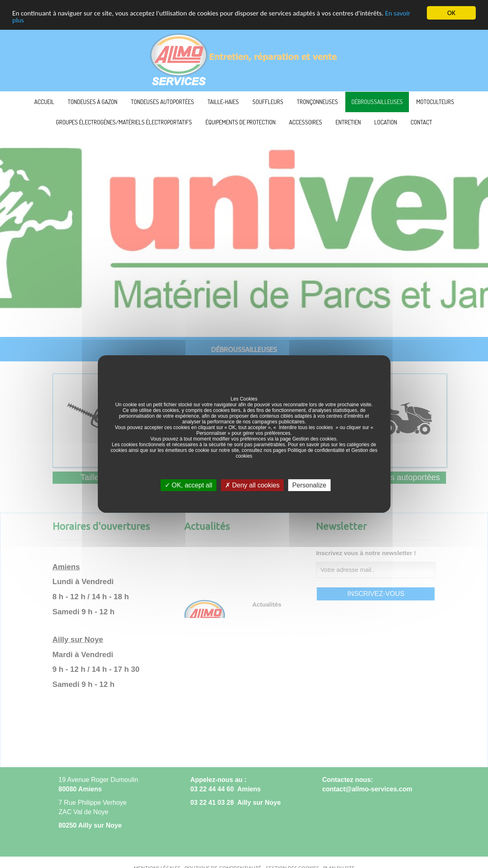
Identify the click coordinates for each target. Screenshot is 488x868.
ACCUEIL (44, 102)
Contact (421, 122)
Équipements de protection (241, 122)
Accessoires (306, 122)
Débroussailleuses (377, 102)
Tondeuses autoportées (162, 102)
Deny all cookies (252, 485)
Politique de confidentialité (316, 450)
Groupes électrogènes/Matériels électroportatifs (124, 122)
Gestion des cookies (314, 439)
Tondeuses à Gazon (93, 102)
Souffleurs (268, 102)
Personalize (309, 485)
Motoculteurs (435, 102)
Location (386, 122)
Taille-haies (223, 102)
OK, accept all (189, 485)
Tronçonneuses (317, 102)
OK (451, 13)
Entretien (348, 122)
